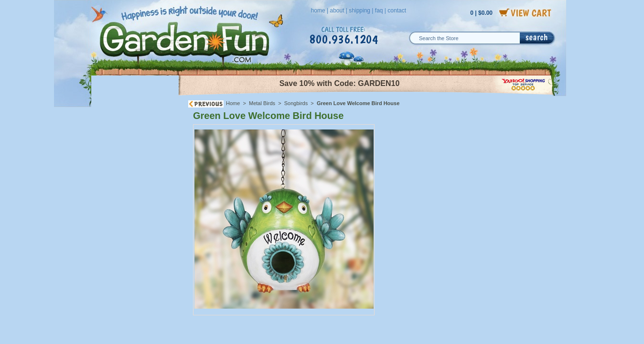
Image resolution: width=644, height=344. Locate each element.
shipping (360, 11)
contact (397, 11)
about (337, 11)
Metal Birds (262, 103)
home (318, 11)
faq (379, 11)
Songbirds (296, 103)
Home (233, 103)
